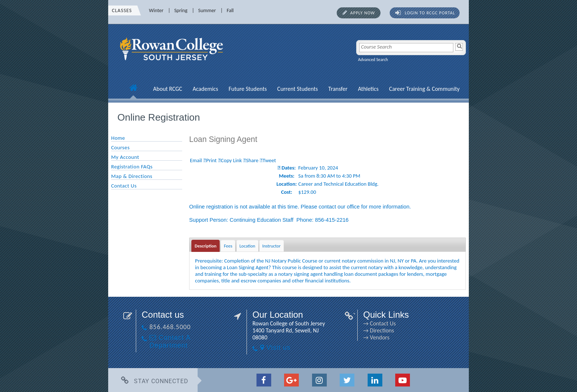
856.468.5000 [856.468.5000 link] (170, 327)
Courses (120, 147)
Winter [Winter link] (156, 10)
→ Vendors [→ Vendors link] (376, 337)
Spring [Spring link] (181, 10)
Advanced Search (373, 60)
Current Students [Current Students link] (297, 89)
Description (206, 246)
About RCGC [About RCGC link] (168, 89)
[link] (173, 64)
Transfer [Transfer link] (338, 89)
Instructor (272, 246)
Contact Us (124, 186)
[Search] (459, 47)
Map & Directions (132, 176)
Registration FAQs (132, 167)
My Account (125, 157)
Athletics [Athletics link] (368, 89)
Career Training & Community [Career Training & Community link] (424, 89)
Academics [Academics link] (205, 89)
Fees (228, 246)
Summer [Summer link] (207, 10)
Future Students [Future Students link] (248, 89)
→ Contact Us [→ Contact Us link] (379, 323)
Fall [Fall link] (230, 10)
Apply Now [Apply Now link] (363, 13)
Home (118, 138)
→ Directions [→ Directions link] (379, 330)
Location (247, 246)
